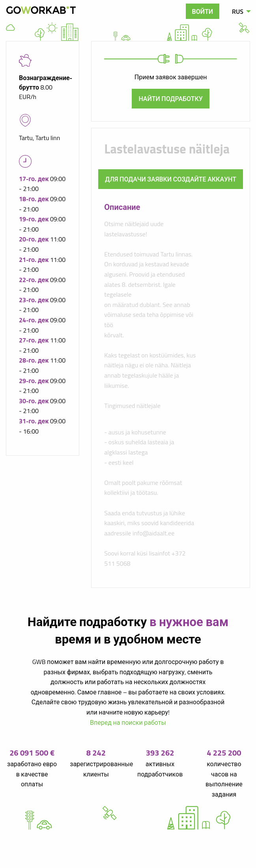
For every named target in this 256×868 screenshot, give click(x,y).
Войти (203, 11)
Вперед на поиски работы (128, 722)
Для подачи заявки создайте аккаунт (171, 179)
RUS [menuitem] (238, 11)
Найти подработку (171, 99)
